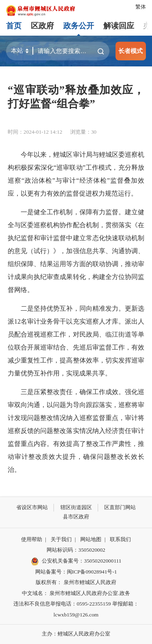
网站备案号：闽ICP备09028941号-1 (76, 572)
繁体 (141, 7)
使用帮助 (32, 539)
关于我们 (61, 539)
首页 (14, 26)
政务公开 (79, 26)
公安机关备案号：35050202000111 (76, 561)
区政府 (42, 26)
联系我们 (120, 539)
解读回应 (119, 26)
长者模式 (131, 51)
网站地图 (91, 539)
